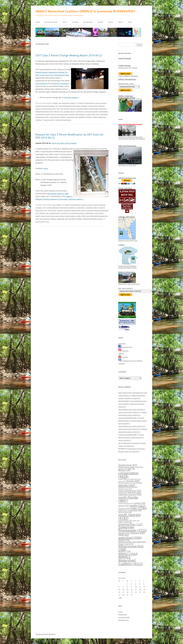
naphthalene (104, 111)
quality (88, 114)
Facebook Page (125, 347)
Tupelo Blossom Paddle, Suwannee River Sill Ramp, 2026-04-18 (131, 437)
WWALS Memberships (127, 79)
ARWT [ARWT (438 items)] (131, 469)
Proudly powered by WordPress (46, 634)
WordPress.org (123, 620)
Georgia (72, 109)
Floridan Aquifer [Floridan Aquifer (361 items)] (125, 483)
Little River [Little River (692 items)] (134, 493)
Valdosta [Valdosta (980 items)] (138, 533)
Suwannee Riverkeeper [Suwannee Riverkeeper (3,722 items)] (133, 529)
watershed (70, 117)
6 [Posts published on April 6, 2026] (119, 587)
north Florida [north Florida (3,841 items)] (128, 499)
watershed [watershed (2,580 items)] (130, 538)
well (76, 117)
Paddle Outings (124, 66)
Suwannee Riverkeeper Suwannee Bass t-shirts (128, 266)
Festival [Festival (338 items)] (122, 481)
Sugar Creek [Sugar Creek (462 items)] (125, 522)
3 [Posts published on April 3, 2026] (135, 584)
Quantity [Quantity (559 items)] (124, 508)
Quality (59, 205)
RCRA (93, 114)
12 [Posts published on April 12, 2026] (144, 587)
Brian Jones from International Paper (55, 75)
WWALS (90, 117)
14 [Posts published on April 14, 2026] (123, 589)
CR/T (58, 109)
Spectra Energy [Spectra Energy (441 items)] (125, 520)
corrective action (91, 208)
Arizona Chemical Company (45, 106)
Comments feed (124, 617)
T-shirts (121, 245)
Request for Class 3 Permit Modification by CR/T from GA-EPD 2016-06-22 (70, 136)
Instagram (123, 351)
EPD (62, 109)
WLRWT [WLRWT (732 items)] (124, 551)
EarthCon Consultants (60, 83)
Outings (75, 22)
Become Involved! (51, 22)
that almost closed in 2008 (58, 194)
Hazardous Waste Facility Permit (87, 109)
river (98, 114)
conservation (93, 106)
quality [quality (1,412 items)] (137, 505)
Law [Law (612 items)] (122, 493)
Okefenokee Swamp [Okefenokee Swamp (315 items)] (126, 503)
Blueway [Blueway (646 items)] (124, 470)
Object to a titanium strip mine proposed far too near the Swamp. (132, 137)
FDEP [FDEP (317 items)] (137, 479)
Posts (65, 22)
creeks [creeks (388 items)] (122, 479)
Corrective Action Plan (48, 109)
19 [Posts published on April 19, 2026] (144, 589)
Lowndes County (69, 111)
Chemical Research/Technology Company (73, 106)
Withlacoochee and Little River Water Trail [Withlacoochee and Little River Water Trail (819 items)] (132, 543)
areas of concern (101, 103)
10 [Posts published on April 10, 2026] (136, 587)
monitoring (80, 111)
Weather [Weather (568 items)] (124, 540)
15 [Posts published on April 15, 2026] (127, 589)
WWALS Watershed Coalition (93, 219)
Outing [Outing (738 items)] (140, 503)
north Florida (40, 114)
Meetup (121, 353)
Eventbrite (122, 343)
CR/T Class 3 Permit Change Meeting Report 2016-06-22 (69, 55)
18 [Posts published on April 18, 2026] (140, 589)
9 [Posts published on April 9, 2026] (131, 587)
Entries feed (122, 614)
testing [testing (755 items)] (124, 533)
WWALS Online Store (127, 272)
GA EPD (67, 109)
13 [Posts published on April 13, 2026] (119, 589)
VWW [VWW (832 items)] (124, 535)
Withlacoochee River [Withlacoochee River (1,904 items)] (131, 547)
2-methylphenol (89, 103)
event (46, 168)
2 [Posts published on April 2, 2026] (131, 584)
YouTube (123, 357)
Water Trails (88, 22)
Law (60, 103)
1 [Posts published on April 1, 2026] (127, 584)
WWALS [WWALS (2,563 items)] (128, 554)
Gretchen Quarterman (63, 120)
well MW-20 (82, 117)
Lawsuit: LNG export (127, 217)
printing (72, 114)
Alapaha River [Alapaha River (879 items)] (128, 465)
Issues (111, 22)
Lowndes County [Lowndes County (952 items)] (130, 494)
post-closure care (62, 114)
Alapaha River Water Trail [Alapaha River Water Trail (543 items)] (131, 467)
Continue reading (72, 97)
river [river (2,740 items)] (139, 508)
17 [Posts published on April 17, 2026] (136, 589)
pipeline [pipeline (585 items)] (124, 506)
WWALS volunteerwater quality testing (127, 97)
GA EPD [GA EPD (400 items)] (137, 483)
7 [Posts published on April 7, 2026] (123, 587)
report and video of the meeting (64, 143)
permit (48, 114)
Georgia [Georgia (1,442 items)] (127, 485)
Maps (130, 22)
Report (101, 22)
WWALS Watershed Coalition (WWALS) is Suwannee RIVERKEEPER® (85, 11)
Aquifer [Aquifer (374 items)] (123, 469)
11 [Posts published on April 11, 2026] (140, 587)
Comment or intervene (130, 164)
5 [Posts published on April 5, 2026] (144, 584)
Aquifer (55, 103)
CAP (57, 106)
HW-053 (56, 111)
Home (38, 22)
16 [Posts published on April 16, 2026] (132, 589)
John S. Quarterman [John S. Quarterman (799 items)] (130, 491)
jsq (48, 222)
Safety (73, 103)
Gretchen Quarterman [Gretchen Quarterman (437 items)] (128, 487)
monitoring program (91, 111)
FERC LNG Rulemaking (127, 146)
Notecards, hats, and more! (129, 283)
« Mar (120, 598)
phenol (53, 114)
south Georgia (54, 117)
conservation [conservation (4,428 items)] (128, 475)
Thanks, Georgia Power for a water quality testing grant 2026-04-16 (132, 421)
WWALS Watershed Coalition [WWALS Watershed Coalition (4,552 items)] (131, 560)
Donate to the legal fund (128, 240)
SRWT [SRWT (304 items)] (136, 521)
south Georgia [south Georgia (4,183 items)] (129, 516)
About (121, 22)
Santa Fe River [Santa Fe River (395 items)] (125, 512)
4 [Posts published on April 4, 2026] (140, 584)
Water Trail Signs (125, 188)
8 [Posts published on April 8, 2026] (127, 587)
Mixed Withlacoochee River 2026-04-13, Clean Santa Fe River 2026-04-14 (132, 404)
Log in (120, 612)
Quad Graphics (80, 114)
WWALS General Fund (127, 178)
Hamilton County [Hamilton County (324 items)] (125, 489)
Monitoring (66, 103)
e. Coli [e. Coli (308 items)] (130, 479)
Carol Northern (41, 83)
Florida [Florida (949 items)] (133, 481)
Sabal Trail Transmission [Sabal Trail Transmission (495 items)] (130, 510)
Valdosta (63, 117)
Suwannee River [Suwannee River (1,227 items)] (130, 524)
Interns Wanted (125, 58)
